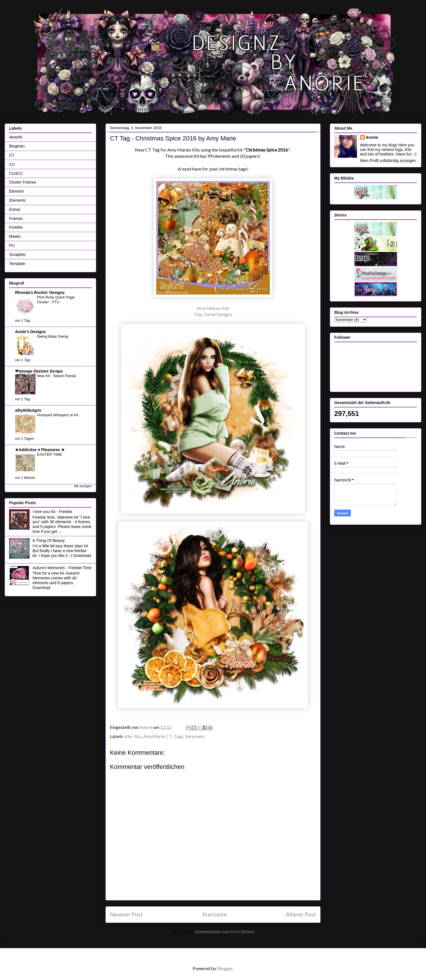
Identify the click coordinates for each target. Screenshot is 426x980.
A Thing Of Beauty (49, 541)
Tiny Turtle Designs (213, 314)
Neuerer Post (126, 914)
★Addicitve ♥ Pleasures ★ (40, 450)
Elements (17, 200)
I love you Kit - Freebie (53, 512)
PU (12, 245)
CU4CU (16, 173)
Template (17, 264)
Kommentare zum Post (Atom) (225, 931)
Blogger (225, 968)
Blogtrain (17, 146)
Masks (15, 236)
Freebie (16, 227)
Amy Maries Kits (213, 308)
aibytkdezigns (28, 410)
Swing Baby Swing (53, 336)
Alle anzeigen (83, 486)
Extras (15, 209)
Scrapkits (17, 255)
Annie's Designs (30, 332)
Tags (178, 736)
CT (169, 736)
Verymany (195, 736)
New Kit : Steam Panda (56, 376)
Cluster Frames (23, 182)
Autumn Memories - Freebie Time (62, 568)
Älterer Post (301, 914)
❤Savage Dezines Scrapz (39, 371)
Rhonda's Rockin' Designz (40, 293)
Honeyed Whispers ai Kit (58, 415)
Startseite (215, 914)
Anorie (372, 137)
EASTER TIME (49, 454)
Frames (16, 218)
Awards (16, 137)
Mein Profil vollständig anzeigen (388, 161)
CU (12, 164)
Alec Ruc (133, 736)
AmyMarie (154, 736)
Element (16, 191)
